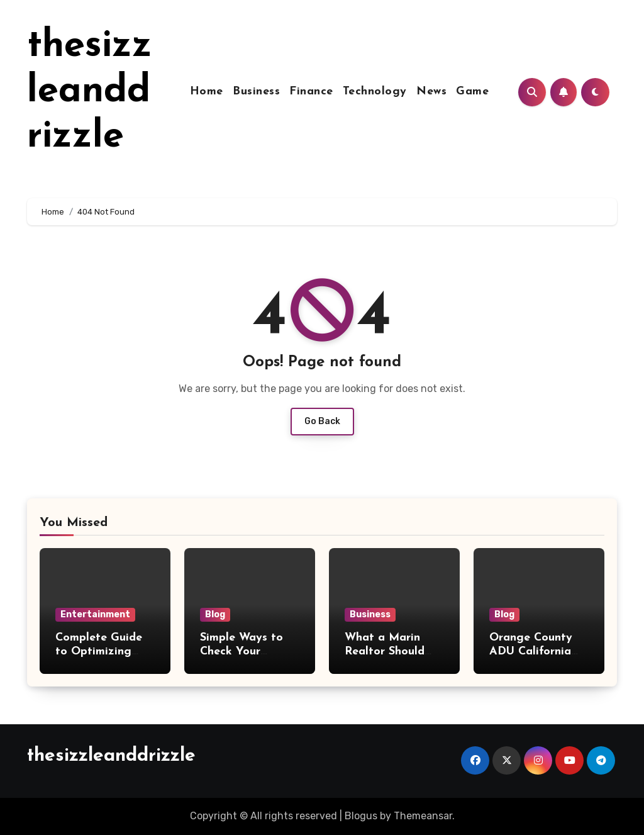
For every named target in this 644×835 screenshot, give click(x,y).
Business (256, 92)
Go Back (322, 421)
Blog (215, 614)
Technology (375, 92)
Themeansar (423, 816)
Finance (311, 92)
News (431, 92)
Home (207, 92)
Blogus (361, 816)
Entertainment (95, 614)
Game (472, 92)
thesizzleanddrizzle (90, 92)
